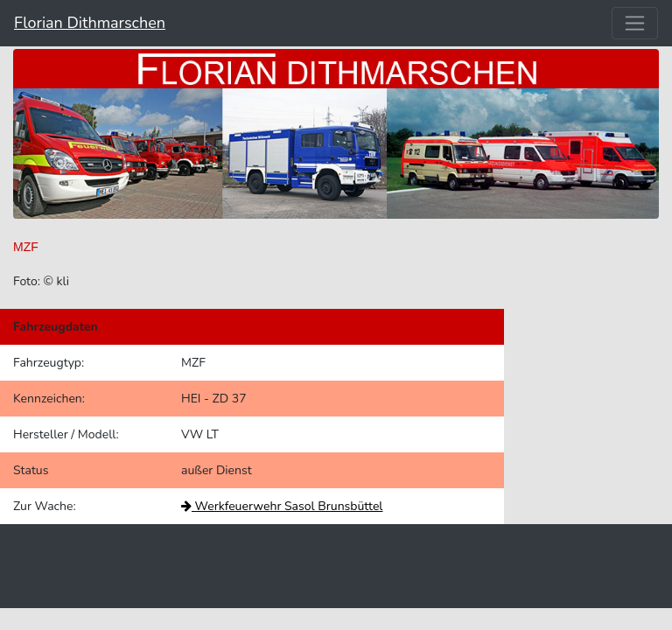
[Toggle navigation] (635, 23)
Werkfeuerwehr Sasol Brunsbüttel (282, 506)
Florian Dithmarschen (90, 23)
